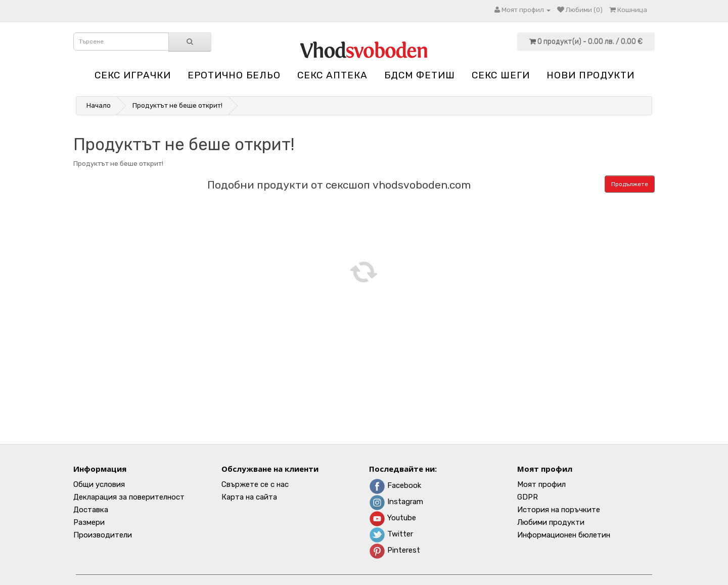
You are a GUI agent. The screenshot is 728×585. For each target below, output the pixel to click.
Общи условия (99, 484)
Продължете (630, 184)
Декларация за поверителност (129, 497)
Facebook (395, 485)
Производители (103, 535)
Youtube (393, 518)
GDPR (528, 497)
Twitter (391, 534)
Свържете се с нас (255, 484)
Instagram (396, 502)
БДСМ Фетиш (420, 75)
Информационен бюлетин (564, 535)
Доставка (91, 510)
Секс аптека (332, 75)
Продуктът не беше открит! (177, 105)
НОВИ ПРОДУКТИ (590, 75)
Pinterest (395, 550)
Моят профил (541, 484)
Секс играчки (133, 75)
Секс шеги (501, 75)
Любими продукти (551, 522)
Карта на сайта (249, 497)
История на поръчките (559, 510)
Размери (89, 522)
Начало (99, 105)
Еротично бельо (234, 75)
